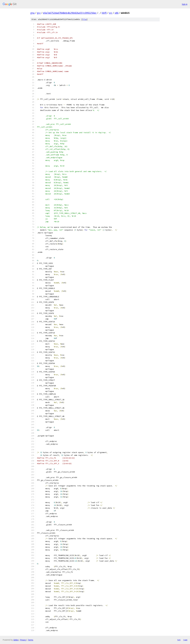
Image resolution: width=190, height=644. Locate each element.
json (185, 640)
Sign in (185, 4)
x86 (117, 13)
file (84, 19)
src (111, 13)
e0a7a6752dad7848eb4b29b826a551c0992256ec (70, 13)
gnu (33, 13)
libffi (104, 13)
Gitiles (16, 640)
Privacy (23, 640)
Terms (30, 640)
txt (179, 640)
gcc (39, 13)
